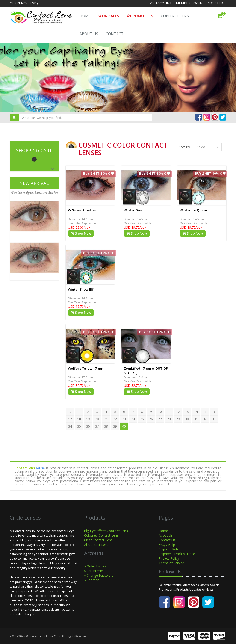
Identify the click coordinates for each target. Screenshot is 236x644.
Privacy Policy (169, 558)
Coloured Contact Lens (101, 535)
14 (196, 412)
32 (205, 419)
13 (187, 412)
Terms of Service (171, 563)
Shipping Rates (170, 549)
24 (133, 419)
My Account (161, 3)
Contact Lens (175, 16)
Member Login (190, 3)
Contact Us (167, 540)
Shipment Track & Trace (177, 554)
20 (97, 419)
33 (214, 419)
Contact (115, 34)
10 (160, 412)
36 (88, 426)
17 (70, 419)
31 (196, 419)
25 (142, 419)
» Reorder (91, 580)
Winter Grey (133, 210)
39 (115, 426)
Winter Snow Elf (81, 289)
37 (97, 426)
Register (215, 3)
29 (178, 419)
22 (115, 419)
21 (106, 419)
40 (124, 426)
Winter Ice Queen (193, 210)
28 (169, 419)
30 (187, 419)
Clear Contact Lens (98, 540)
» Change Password (99, 575)
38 (106, 426)
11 (169, 412)
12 (178, 412)
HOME (85, 16)
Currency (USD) (24, 3)
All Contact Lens (96, 545)
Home (163, 531)
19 (88, 419)
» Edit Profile (93, 571)
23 (124, 419)
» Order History (95, 566)
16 (214, 412)
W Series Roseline (82, 210)
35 (79, 426)
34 (70, 426)
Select (208, 147)
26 (151, 419)
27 (160, 419)
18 (79, 419)
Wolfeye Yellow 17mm (86, 368)
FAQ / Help (167, 545)
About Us (89, 34)
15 (205, 412)
